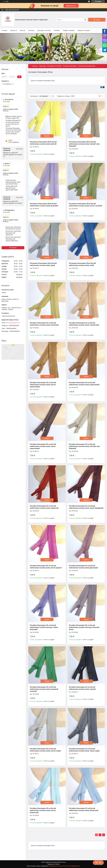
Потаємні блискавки (70, 66)
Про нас (22, 30)
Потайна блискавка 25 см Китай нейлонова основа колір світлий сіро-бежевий (85, 446)
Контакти (31, 30)
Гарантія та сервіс (84, 30)
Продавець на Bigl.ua (53, 864)
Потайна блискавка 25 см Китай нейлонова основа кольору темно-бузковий (44, 627)
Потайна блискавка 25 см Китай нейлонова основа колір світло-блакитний (43, 810)
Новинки (57, 30)
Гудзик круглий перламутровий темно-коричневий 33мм (13, 182)
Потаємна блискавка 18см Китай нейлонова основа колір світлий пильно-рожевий (13, 131)
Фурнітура (42, 66)
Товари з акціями (69, 30)
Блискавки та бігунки (54, 66)
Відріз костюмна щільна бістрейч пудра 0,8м (14, 117)
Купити (47, 136)
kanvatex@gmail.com (13, 323)
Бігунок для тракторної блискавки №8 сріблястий (13, 233)
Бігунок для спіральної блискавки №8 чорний (13, 228)
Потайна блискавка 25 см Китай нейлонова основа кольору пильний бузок (84, 627)
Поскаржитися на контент (56, 866)
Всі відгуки (13, 248)
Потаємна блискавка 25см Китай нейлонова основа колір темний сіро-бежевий (84, 144)
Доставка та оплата (44, 30)
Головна (4, 30)
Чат (98, 863)
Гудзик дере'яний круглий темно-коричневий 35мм (11, 188)
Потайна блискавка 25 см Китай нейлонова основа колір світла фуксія (13, 123)
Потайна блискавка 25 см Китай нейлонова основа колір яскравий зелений (44, 689)
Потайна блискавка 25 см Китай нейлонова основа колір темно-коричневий (43, 446)
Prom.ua (63, 862)
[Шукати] (85, 20)
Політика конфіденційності (73, 866)
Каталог (13, 30)
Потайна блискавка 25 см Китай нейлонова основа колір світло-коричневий (43, 385)
